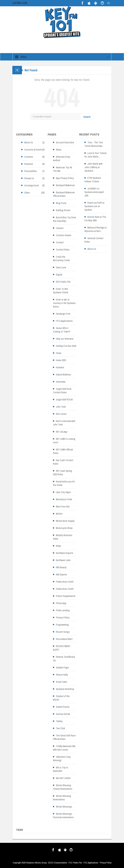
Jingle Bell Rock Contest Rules (62, 391)
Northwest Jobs (63, 560)
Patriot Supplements (66, 596)
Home (59, 353)
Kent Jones (61, 414)
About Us (29, 142)
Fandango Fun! (63, 314)
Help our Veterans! (65, 339)
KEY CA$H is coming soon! (64, 441)
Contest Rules (63, 250)
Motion (59, 514)
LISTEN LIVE (20, 3)
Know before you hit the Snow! (64, 483)
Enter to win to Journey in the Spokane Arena (64, 303)
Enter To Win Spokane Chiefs (61, 291)
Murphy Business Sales (63, 537)
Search (87, 117)
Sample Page (62, 668)
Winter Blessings (64, 807)
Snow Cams (61, 682)
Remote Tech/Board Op (64, 659)
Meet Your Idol (63, 507)
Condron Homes (64, 235)
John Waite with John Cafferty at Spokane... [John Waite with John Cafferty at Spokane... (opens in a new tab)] (94, 167)
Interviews (61, 382)
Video (27, 193)
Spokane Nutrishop (65, 689)
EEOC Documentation (58, 863)
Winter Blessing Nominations (62, 798)
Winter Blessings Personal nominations (63, 816)
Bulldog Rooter (63, 210)
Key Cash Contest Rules (63, 462)
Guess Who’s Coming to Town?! (62, 330)
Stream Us (29, 178)
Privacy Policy (63, 618)
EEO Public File (63, 282)
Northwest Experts (65, 553)
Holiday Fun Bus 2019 (66, 346)
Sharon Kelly (62, 675)
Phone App (61, 603)
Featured (28, 164)
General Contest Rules (94, 240)
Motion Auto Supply (65, 521)
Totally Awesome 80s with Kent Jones (64, 748)
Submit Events (63, 707)
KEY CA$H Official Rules (63, 451)
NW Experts (61, 575)
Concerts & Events (33, 150)
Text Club (61, 728)
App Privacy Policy (65, 178)
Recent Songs (63, 632)
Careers (60, 228)
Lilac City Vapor (63, 492)
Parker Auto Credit (65, 582)
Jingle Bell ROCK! (64, 400)
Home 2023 (61, 360)
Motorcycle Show (64, 528)
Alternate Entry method (62, 159)
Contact (60, 242)
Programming (62, 625)
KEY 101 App (62, 432)
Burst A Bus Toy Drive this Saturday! (65, 219)
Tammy (59, 721)
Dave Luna (61, 267)
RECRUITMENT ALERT (62, 648)
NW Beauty (61, 567)
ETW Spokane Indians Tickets (93, 180)
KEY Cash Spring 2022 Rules (63, 473)
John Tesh (61, 407)
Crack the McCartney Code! (61, 259)
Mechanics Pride (64, 499)
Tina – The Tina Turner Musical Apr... (94, 144)
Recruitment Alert (64, 639)
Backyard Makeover (65, 185)
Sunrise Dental (63, 714)
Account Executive (65, 142)
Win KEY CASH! (63, 778)
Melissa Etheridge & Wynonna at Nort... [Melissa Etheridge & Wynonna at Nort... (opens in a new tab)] (96, 229)
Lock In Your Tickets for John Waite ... (96, 155)
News (58, 546)
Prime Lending (63, 610)
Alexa (59, 150)
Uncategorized (31, 185)
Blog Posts (61, 203)
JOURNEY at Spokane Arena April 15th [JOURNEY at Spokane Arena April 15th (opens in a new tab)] (94, 192)
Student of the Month (61, 698)
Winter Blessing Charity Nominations (63, 787)
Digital (59, 275)
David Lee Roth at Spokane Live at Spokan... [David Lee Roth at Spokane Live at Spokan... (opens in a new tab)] (94, 206)
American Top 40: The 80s (63, 169)
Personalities (30, 171)
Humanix (60, 367)
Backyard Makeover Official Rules (64, 194)
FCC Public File (75, 863)
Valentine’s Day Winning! (62, 759)
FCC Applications (64, 321)
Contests (29, 157)
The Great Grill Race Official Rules (64, 737)
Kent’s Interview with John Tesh (64, 423)
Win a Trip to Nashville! (61, 769)
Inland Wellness (63, 375)
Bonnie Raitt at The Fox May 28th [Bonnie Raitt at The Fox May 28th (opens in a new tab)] (95, 219)
